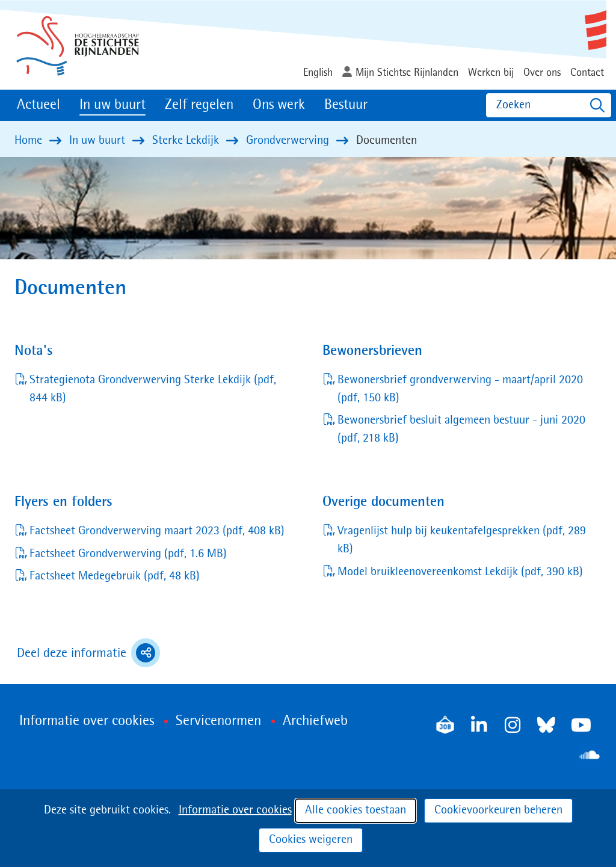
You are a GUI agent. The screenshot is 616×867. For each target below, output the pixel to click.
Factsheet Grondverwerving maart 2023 (157, 531)
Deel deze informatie (88, 653)
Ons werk (279, 105)
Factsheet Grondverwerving (128, 554)
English (318, 73)
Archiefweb (315, 721)
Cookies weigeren (311, 840)
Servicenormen (218, 721)
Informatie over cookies (235, 810)
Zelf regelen (199, 105)
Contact (587, 73)
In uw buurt (112, 105)
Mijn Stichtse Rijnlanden (407, 73)
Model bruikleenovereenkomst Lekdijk (460, 572)
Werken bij (491, 73)
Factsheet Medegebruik (115, 576)
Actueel (38, 105)
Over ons (542, 73)
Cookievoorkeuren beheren (498, 810)
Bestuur (346, 105)
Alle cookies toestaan (356, 810)
